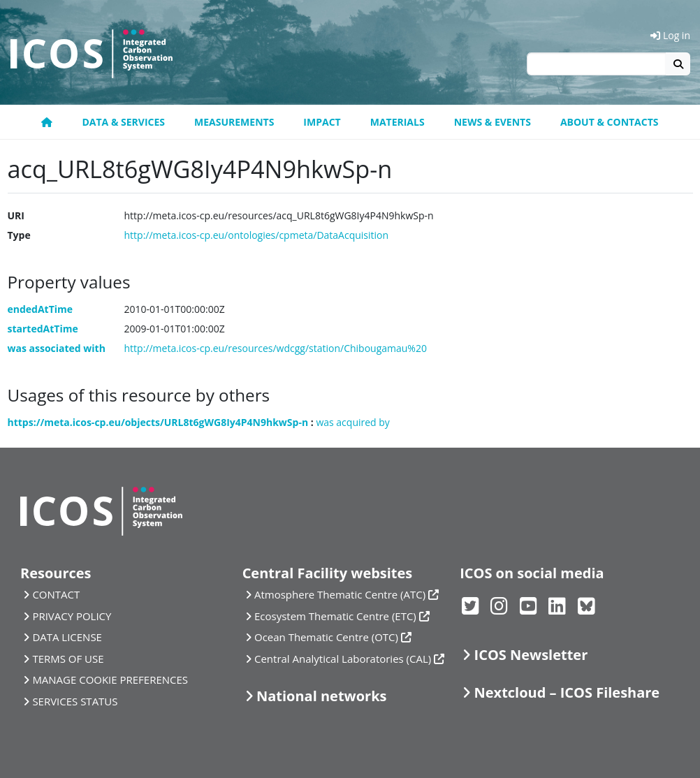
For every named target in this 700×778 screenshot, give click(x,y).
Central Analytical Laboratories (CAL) (343, 659)
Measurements (234, 122)
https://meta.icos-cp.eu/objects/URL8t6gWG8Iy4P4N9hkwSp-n (158, 422)
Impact (322, 122)
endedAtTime (41, 309)
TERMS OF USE (68, 659)
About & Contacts (610, 122)
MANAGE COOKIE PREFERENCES (110, 680)
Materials (398, 122)
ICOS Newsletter (531, 655)
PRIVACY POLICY (72, 616)
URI (16, 215)
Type (19, 235)
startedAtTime (43, 329)
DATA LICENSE (67, 637)
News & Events (493, 122)
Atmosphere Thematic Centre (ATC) (340, 594)
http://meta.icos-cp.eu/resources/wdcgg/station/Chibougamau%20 (276, 348)
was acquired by (352, 422)
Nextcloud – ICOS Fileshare (567, 692)
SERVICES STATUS (75, 701)
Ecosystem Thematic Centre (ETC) (335, 616)
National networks (321, 696)
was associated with (57, 348)
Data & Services (123, 122)
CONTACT (56, 594)
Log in (670, 35)
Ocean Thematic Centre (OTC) (326, 637)
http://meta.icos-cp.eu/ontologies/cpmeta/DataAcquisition (257, 235)
